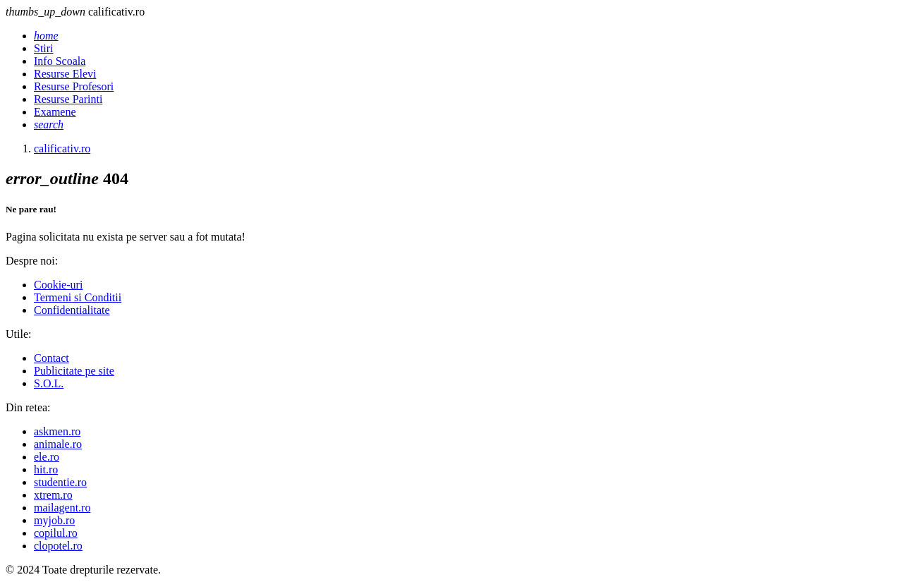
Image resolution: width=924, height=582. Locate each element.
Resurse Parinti (68, 99)
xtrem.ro (53, 495)
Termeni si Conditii (78, 297)
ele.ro (47, 457)
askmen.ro (57, 431)
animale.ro (58, 444)
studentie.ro (60, 482)
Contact (51, 358)
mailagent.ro (62, 508)
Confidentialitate (72, 310)
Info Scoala (60, 61)
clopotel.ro (58, 546)
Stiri (44, 48)
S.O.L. (49, 383)
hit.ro (46, 469)
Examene (55, 112)
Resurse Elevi (65, 74)
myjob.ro (54, 520)
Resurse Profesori (74, 86)
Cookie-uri (58, 285)
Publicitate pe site (74, 371)
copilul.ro (56, 533)
